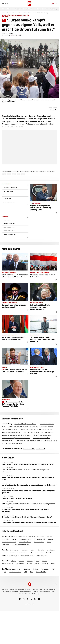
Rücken (30, 564)
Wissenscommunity (25, 539)
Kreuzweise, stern (7, 441)
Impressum (5, 589)
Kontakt (21, 594)
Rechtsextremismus (15, 572)
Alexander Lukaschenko (8, 172)
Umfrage (36, 569)
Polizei (9, 174)
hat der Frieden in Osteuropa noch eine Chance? (23, 427)
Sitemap (50, 539)
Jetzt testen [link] (29, 154)
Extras (8, 9)
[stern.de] (29, 4)
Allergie (13, 561)
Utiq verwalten (7, 592)
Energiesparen (51, 550)
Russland (27, 172)
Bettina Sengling (9, 33)
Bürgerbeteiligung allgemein (14, 443)
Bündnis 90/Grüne (41, 572)
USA (54, 569)
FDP (5, 572)
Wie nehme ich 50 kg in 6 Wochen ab (25, 424)
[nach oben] (56, 584)
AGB (41, 589)
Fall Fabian (17, 9)
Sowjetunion (43, 172)
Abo (53, 4)
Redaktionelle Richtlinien (32, 589)
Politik (3, 13)
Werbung (36, 592)
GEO (42, 9)
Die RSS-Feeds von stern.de (36, 536)
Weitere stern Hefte (25, 542)
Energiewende (16, 569)
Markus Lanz (29, 9)
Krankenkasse (23, 553)
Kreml (22, 172)
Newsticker (8, 458)
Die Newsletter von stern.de (17, 536)
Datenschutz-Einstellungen (47, 592)
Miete (32, 553)
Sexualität (45, 564)
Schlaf (37, 564)
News (4, 9)
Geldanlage (13, 553)
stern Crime (53, 9)
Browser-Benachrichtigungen (21, 545)
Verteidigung (45, 569)
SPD (26, 572)
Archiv (14, 539)
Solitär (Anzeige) (41, 556)
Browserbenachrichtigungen (32, 594)
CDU (31, 572)
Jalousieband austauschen (28, 430)
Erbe (5, 553)
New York (40, 553)
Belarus (17, 172)
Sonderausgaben (39, 542)
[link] (57, 4)
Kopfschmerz (20, 564)
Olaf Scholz (27, 569)
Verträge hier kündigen (26, 592)
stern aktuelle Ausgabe (9, 542)
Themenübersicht (40, 539)
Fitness (45, 561)
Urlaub (4, 556)
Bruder (23, 174)
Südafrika (49, 553)
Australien (25, 550)
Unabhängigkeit (34, 172)
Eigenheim (41, 550)
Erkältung (30, 561)
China (33, 550)
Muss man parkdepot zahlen (41, 438)
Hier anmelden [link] (29, 161)
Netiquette (15, 592)
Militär (14, 174)
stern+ (37, 9)
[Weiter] (57, 9)
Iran (22, 9)
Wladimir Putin (51, 172)
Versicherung (13, 556)
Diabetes (21, 561)
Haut (38, 561)
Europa (4, 174)
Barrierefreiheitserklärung (17, 589)
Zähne (53, 564)
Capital (47, 9)
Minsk (18, 174)
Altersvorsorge (14, 550)
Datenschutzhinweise (49, 589)
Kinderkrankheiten (7, 564)
